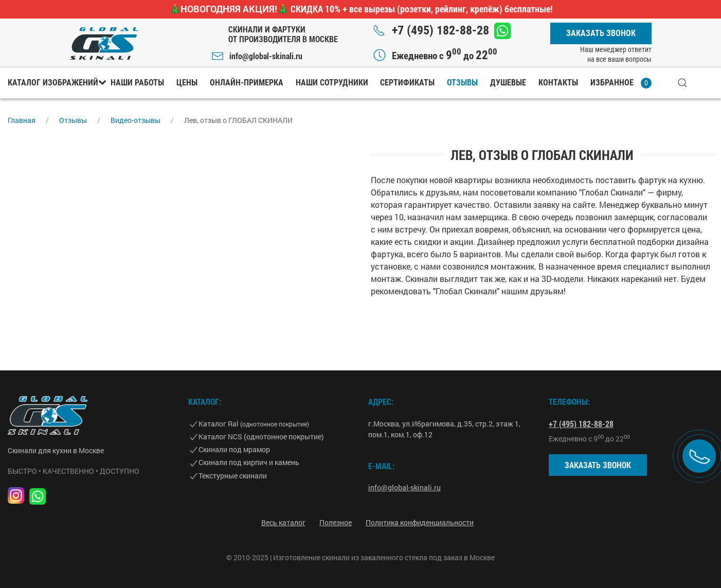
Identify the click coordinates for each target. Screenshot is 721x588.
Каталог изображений (53, 83)
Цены (187, 83)
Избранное (621, 83)
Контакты (558, 83)
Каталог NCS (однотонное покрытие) (261, 436)
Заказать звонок (601, 33)
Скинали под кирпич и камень (249, 462)
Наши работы (137, 83)
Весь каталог (283, 522)
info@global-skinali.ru (266, 56)
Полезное (336, 522)
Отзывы (462, 83)
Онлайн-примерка (247, 83)
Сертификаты (407, 83)
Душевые (508, 83)
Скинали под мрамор (234, 449)
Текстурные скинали (233, 476)
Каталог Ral (254, 424)
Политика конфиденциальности (420, 522)
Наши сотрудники (332, 83)
